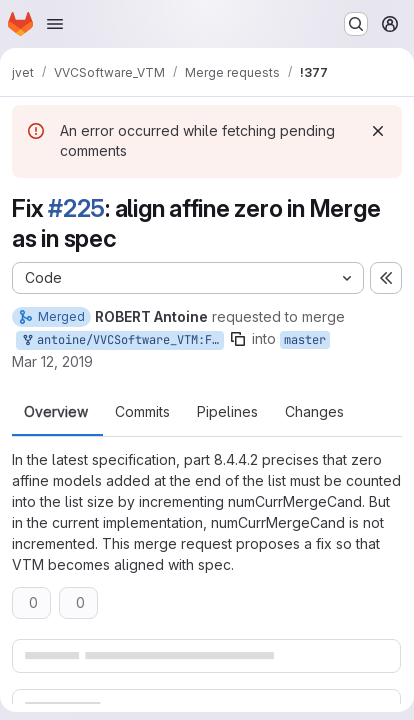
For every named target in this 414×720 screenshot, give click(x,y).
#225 (76, 208)
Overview (56, 412)
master (305, 340)
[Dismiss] (378, 131)
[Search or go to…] (356, 24)
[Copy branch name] (238, 339)
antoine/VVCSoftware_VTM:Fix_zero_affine (122, 340)
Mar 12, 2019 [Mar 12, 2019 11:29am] (52, 361)
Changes (314, 412)
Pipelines (227, 412)
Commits (142, 412)
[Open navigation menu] (55, 24)
